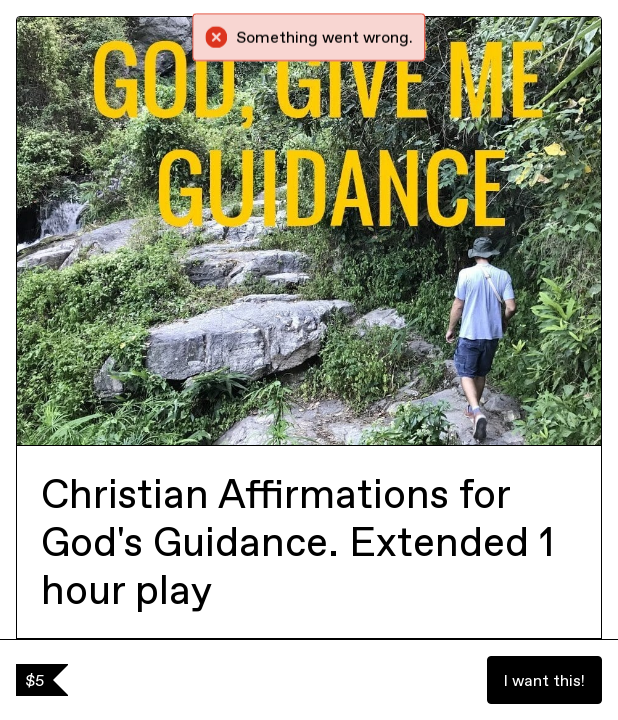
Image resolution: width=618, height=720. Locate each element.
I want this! (544, 680)
